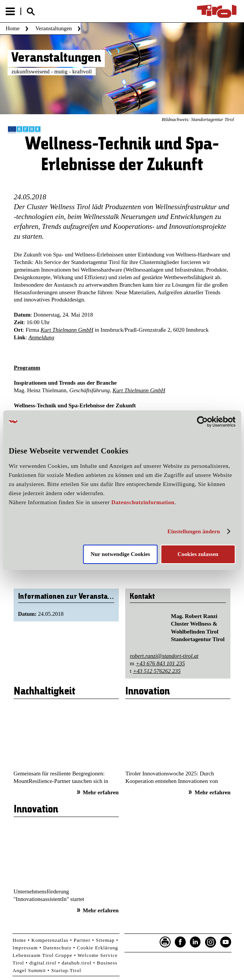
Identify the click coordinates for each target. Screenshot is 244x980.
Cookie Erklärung (97, 948)
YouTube (226, 942)
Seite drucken (165, 942)
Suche (31, 12)
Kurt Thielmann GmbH (67, 330)
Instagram (211, 942)
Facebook (180, 942)
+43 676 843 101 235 (160, 663)
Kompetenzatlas (50, 940)
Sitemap (105, 940)
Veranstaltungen (54, 28)
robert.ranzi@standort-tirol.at (164, 656)
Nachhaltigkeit (44, 692)
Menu (10, 11)
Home (13, 28)
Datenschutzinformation (143, 502)
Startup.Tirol (66, 970)
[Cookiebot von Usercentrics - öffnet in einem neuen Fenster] (202, 421)
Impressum (25, 948)
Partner (82, 940)
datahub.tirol (77, 963)
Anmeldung (41, 337)
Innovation (148, 692)
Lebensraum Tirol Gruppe (42, 955)
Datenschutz (57, 948)
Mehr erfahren (101, 792)
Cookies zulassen (198, 554)
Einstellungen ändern (193, 531)
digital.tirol (43, 963)
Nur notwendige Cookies (120, 554)
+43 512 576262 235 (157, 671)
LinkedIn (196, 942)
